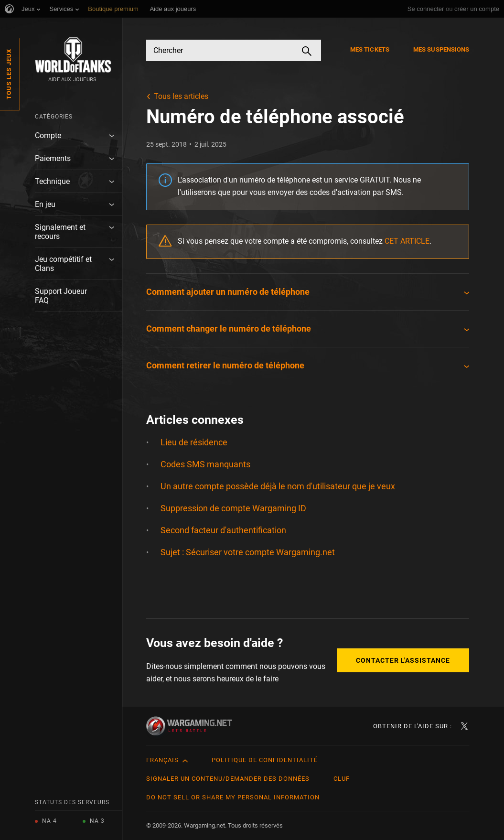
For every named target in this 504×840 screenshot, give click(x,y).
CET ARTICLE (407, 241)
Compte (48, 135)
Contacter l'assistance (403, 660)
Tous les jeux (9, 74)
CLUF (342, 779)
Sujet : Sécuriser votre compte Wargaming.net (248, 552)
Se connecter (426, 9)
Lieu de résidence (194, 442)
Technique (52, 181)
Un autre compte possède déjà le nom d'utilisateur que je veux (278, 486)
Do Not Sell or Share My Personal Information (233, 797)
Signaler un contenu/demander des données (228, 779)
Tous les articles (181, 96)
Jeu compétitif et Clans (63, 264)
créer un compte (477, 9)
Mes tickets (370, 49)
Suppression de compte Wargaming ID (233, 508)
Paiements (53, 158)
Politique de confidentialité (265, 760)
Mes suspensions (441, 49)
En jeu (45, 204)
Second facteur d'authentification (223, 530)
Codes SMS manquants (205, 464)
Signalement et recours (60, 232)
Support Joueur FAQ (61, 296)
